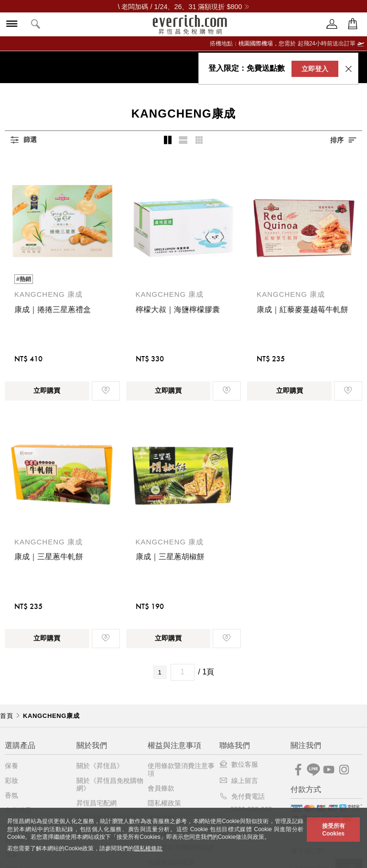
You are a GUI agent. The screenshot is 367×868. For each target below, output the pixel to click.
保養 (11, 766)
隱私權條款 (148, 848)
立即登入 (315, 69)
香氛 (11, 795)
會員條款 (161, 788)
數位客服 (239, 764)
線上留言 (239, 781)
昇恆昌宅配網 (97, 803)
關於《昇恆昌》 (100, 766)
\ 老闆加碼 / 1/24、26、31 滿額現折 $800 (183, 7)
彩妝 (11, 781)
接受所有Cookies (334, 830)
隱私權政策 (164, 803)
